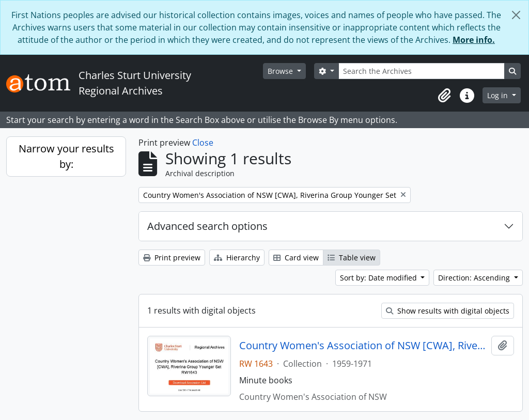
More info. (474, 40)
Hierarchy (237, 258)
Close (203, 143)
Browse (281, 71)
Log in (499, 95)
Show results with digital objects (448, 311)
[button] (444, 96)
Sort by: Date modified (379, 278)
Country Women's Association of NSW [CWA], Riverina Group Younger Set (363, 346)
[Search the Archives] (422, 71)
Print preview (172, 258)
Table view (352, 258)
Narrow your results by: (66, 156)
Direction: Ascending (475, 278)
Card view (296, 258)
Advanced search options (207, 226)
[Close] (516, 15)
